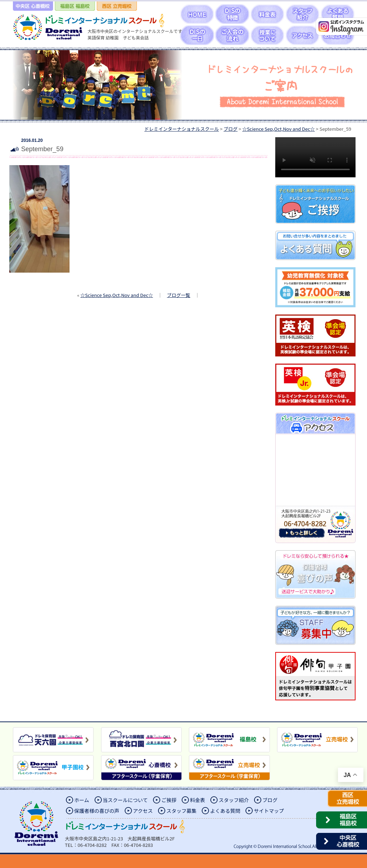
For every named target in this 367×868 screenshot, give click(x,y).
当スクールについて (125, 800)
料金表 (197, 800)
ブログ (270, 800)
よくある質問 (225, 811)
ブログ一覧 (179, 295)
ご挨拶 (169, 800)
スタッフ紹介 (234, 800)
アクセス (143, 811)
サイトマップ (269, 811)
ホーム (82, 800)
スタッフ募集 (181, 811)
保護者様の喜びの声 (97, 811)
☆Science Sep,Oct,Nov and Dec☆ (116, 295)
